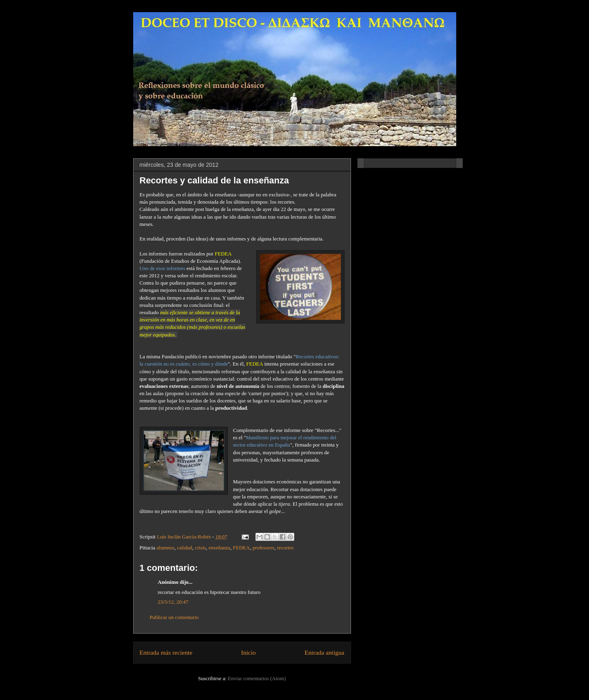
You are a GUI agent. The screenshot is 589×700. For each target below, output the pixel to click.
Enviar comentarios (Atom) (257, 678)
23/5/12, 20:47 (173, 602)
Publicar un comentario (174, 617)
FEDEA (241, 548)
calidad (185, 548)
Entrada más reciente (166, 652)
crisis (200, 548)
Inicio (249, 652)
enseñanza (219, 548)
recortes (285, 548)
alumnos (166, 548)
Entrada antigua (324, 652)
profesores (264, 548)
